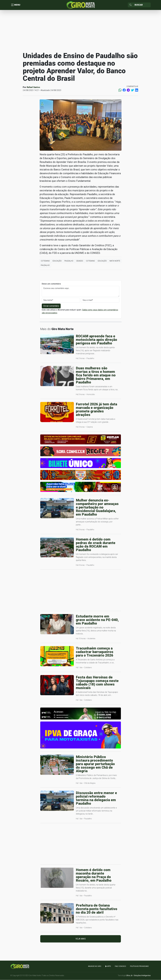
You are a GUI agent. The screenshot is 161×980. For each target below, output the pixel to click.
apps (108, 966)
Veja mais (81, 939)
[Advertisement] (80, 31)
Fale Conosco (120, 966)
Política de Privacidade (139, 966)
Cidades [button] (80, 261)
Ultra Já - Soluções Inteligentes (138, 976)
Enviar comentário (51, 306)
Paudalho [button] (69, 261)
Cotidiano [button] (45, 261)
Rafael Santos (33, 87)
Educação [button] (57, 261)
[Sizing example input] (142, 5)
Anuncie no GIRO (95, 966)
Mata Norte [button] (115, 261)
